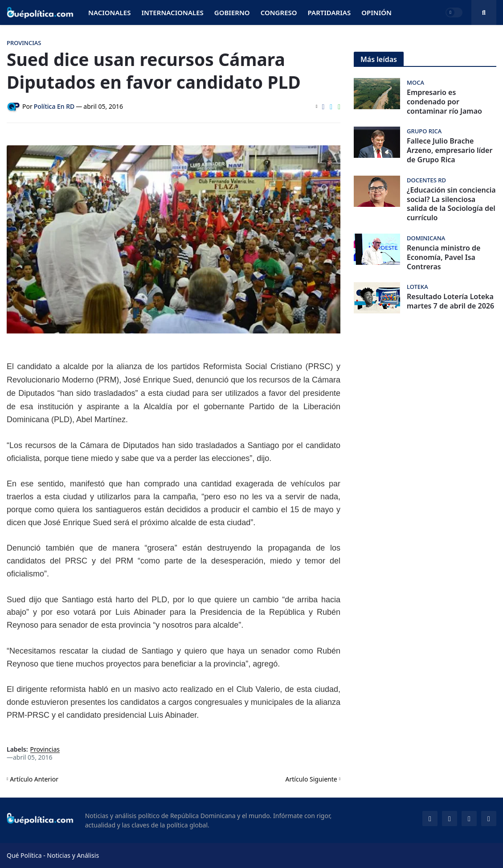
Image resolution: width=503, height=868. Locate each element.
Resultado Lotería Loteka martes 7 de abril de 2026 (450, 301)
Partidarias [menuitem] (329, 12)
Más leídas (379, 59)
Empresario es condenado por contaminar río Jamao (444, 102)
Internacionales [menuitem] (172, 12)
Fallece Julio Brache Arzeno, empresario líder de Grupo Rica (450, 150)
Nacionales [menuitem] (109, 12)
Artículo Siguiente (311, 779)
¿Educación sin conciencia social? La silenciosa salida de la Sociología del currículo (451, 204)
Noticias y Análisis (73, 855)
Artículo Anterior (34, 779)
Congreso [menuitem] (279, 12)
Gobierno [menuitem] (232, 12)
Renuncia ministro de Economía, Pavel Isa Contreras (444, 257)
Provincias (45, 750)
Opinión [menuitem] (376, 12)
